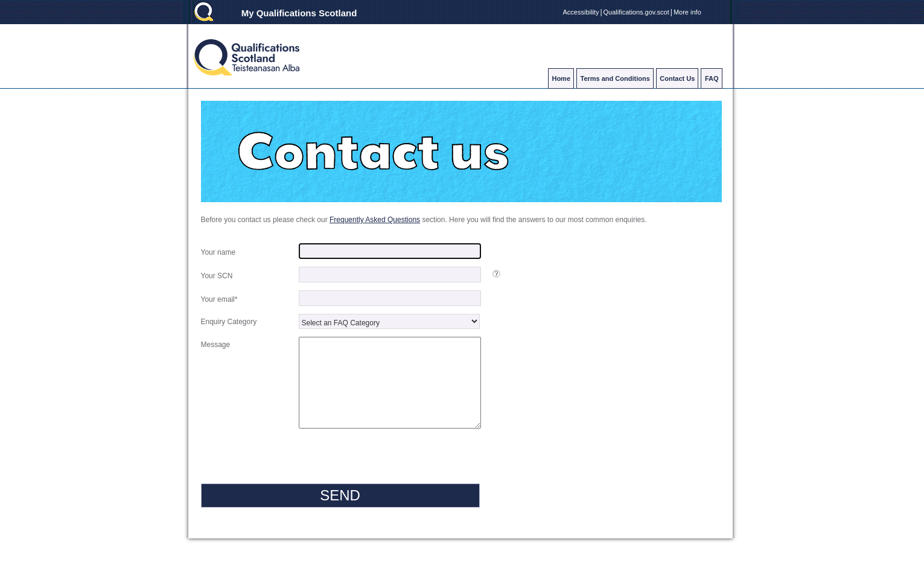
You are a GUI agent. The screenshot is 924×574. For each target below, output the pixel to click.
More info (687, 12)
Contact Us (677, 78)
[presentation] (293, 478)
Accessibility (581, 12)
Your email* (220, 299)
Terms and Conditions (615, 78)
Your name (219, 252)
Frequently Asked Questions (375, 220)
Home (561, 78)
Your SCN (218, 276)
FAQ (712, 78)
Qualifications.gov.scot (636, 12)
